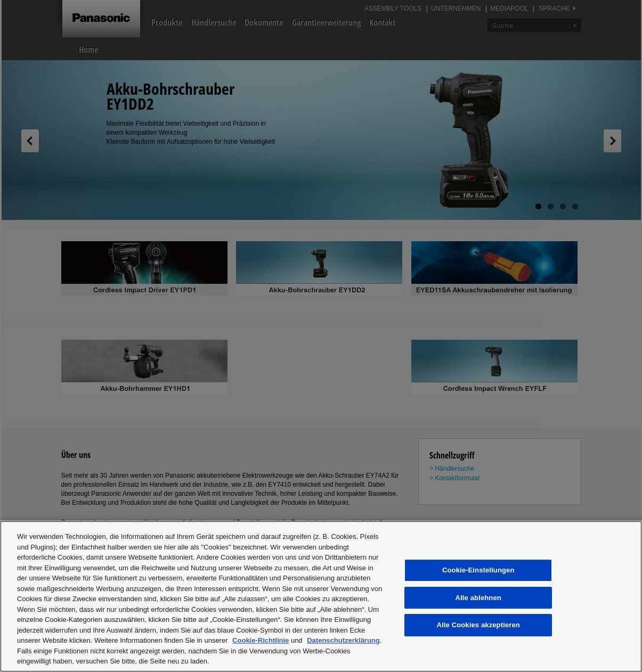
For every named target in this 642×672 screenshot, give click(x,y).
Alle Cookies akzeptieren (478, 625)
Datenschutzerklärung (343, 640)
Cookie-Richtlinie (261, 640)
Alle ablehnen (478, 598)
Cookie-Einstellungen (478, 570)
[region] (321, 596)
